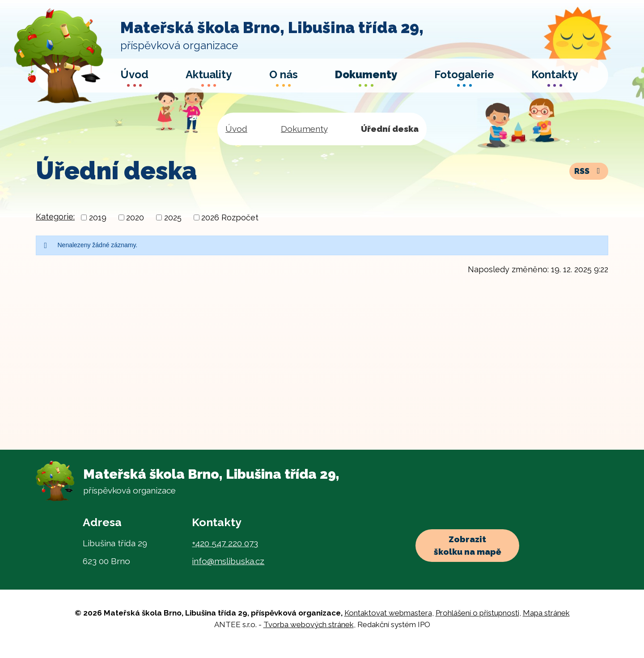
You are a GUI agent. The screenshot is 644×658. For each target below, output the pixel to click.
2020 (135, 217)
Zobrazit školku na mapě (468, 546)
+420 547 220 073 (225, 543)
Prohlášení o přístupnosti (477, 613)
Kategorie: (55, 217)
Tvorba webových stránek (309, 624)
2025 (173, 217)
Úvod (236, 129)
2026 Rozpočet (230, 217)
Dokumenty (304, 129)
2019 (98, 217)
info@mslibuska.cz (228, 561)
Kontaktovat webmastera (388, 613)
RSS (589, 171)
